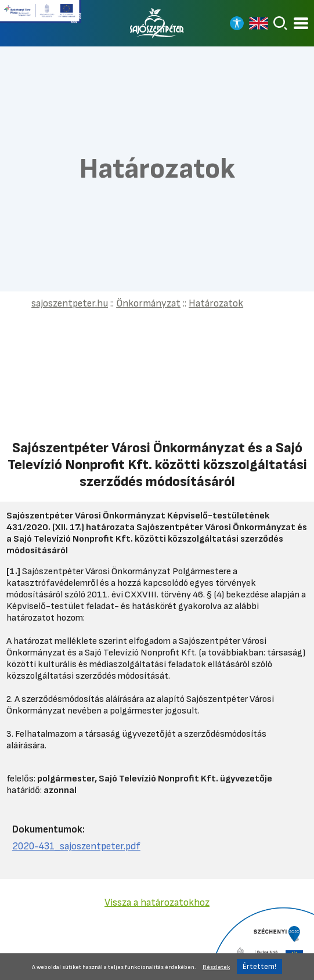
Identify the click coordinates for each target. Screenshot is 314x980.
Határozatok (216, 303)
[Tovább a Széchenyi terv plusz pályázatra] (41, 16)
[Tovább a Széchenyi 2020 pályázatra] (261, 943)
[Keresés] (280, 23)
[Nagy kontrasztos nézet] (237, 23)
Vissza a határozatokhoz (157, 902)
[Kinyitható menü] (301, 24)
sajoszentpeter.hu (70, 303)
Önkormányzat (148, 303)
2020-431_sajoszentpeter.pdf (76, 846)
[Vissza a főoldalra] (157, 23)
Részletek (216, 967)
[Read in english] (259, 23)
